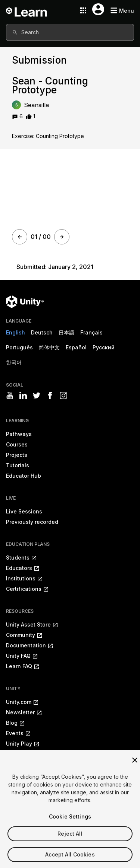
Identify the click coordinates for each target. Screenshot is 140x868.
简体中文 (49, 347)
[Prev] (20, 237)
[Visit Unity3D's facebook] (50, 395)
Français (91, 332)
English (15, 332)
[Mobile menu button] (122, 11)
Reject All (70, 834)
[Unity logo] (25, 302)
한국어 (14, 362)
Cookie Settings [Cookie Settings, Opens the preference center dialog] (70, 816)
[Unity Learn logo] (27, 10)
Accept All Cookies (70, 854)
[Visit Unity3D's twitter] (37, 395)
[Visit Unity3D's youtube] (10, 395)
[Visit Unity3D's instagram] (63, 395)
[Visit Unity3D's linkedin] (23, 395)
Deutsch (42, 332)
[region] (70, 809)
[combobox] (70, 32)
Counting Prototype (60, 136)
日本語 (66, 332)
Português (19, 347)
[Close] (135, 760)
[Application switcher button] (83, 10)
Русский (104, 347)
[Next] (62, 237)
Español (76, 347)
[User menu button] (98, 9)
